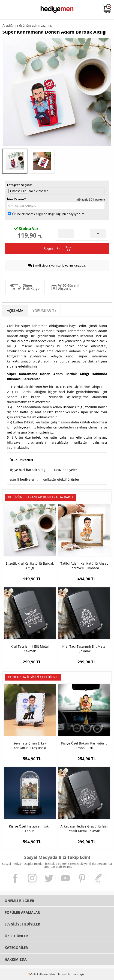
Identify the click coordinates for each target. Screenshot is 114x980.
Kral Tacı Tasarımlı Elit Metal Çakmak (84, 649)
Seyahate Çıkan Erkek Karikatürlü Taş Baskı (30, 746)
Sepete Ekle (57, 249)
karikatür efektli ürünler (61, 479)
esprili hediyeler (22, 479)
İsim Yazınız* (16, 199)
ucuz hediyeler (66, 470)
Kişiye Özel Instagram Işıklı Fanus (30, 829)
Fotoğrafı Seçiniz (19, 185)
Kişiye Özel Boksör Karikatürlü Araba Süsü (84, 746)
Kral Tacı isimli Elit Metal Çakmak (30, 649)
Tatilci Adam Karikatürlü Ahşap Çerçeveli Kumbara (84, 566)
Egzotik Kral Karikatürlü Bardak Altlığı (30, 566)
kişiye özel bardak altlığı (28, 470)
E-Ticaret (43, 974)
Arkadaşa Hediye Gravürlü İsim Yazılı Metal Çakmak (84, 829)
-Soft (33, 974)
